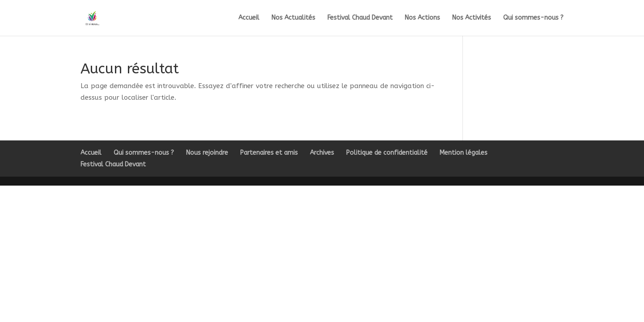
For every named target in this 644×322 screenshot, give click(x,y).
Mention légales (464, 153)
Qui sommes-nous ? (533, 18)
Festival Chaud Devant (360, 18)
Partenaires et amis (269, 153)
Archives (322, 153)
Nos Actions (422, 18)
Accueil (249, 18)
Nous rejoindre (207, 153)
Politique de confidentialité (387, 153)
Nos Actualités (293, 18)
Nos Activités (472, 18)
